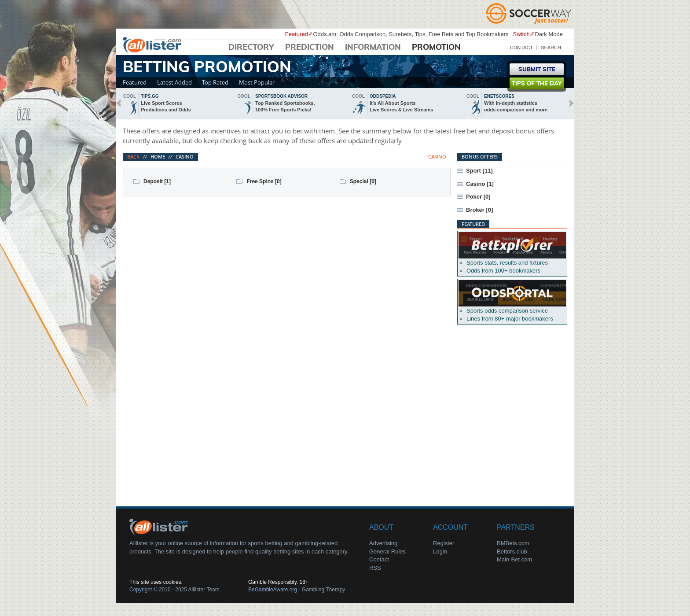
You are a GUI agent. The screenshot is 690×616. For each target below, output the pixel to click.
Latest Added (174, 82)
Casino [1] (480, 184)
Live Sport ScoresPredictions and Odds (166, 106)
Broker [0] (479, 210)
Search (551, 48)
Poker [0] (478, 197)
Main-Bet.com (514, 559)
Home (158, 157)
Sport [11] (479, 171)
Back (133, 157)
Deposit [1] (157, 181)
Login (440, 551)
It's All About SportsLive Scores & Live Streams (401, 106)
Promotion (436, 48)
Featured (135, 82)
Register (444, 543)
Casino (185, 157)
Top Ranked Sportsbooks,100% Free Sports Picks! (285, 106)
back (118, 103)
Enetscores (499, 96)
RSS (375, 568)
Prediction (310, 48)
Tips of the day (537, 84)
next (572, 103)
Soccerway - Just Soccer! (530, 13)
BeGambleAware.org (273, 590)
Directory (251, 48)
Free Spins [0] (264, 181)
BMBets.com (513, 543)
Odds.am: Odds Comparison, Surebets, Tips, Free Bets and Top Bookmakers (411, 34)
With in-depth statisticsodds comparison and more (516, 106)
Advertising (383, 543)
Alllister (154, 44)
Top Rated (215, 82)
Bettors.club (512, 551)
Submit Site (537, 70)
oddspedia (383, 96)
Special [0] (363, 181)
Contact (521, 48)
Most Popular (257, 82)
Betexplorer (512, 245)
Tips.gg (150, 96)
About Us (160, 526)
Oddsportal (512, 293)
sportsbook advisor (281, 96)
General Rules (387, 551)
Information (373, 48)
